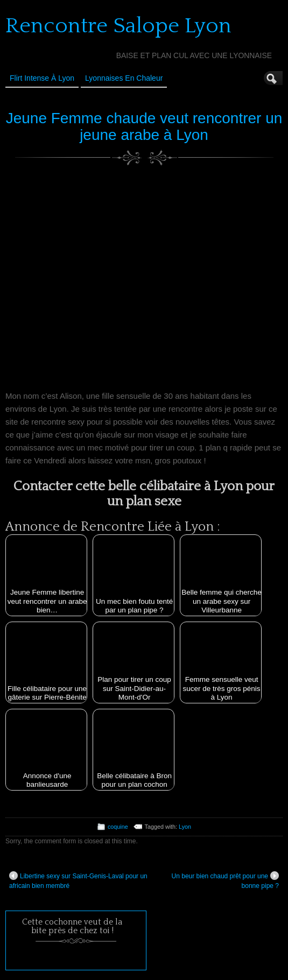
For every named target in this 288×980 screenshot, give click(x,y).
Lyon (185, 827)
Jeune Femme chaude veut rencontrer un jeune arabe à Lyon (144, 126)
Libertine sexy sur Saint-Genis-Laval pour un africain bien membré (78, 880)
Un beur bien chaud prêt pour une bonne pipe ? (225, 880)
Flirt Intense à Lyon (42, 78)
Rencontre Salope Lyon (118, 26)
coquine (118, 827)
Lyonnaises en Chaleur (124, 78)
